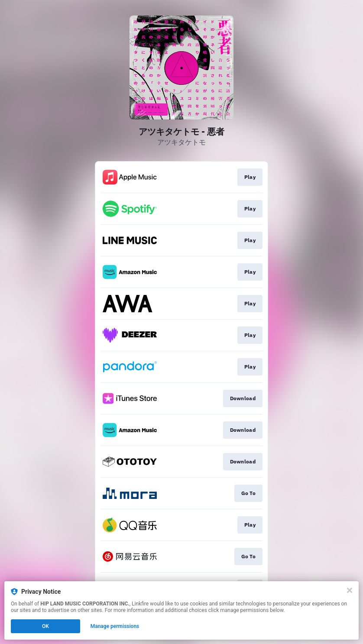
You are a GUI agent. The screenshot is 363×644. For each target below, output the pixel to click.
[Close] (350, 590)
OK (45, 626)
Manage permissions (115, 626)
